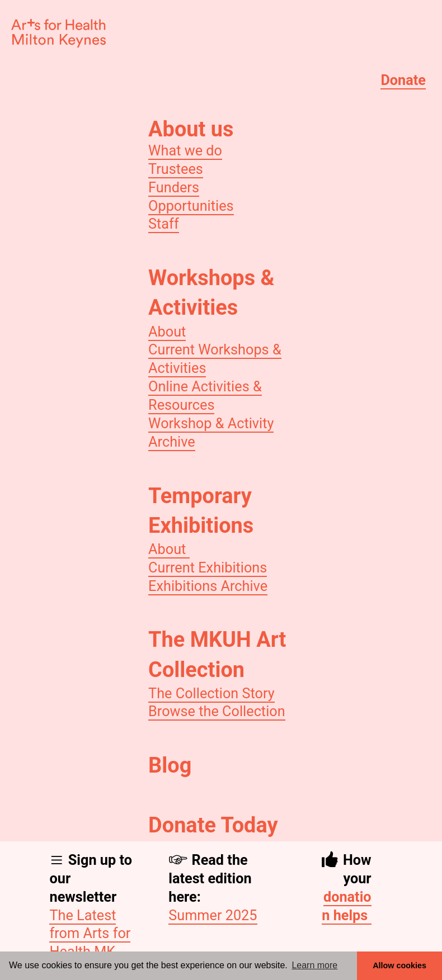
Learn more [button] (314, 965)
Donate (403, 80)
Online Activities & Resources (205, 396)
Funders (174, 188)
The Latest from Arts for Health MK (90, 934)
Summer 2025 (213, 915)
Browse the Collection (217, 711)
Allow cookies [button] (399, 965)
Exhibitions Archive (208, 586)
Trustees (176, 169)
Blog (170, 765)
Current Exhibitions (208, 568)
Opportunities (191, 206)
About (167, 332)
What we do (185, 151)
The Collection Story (211, 693)
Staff (164, 224)
